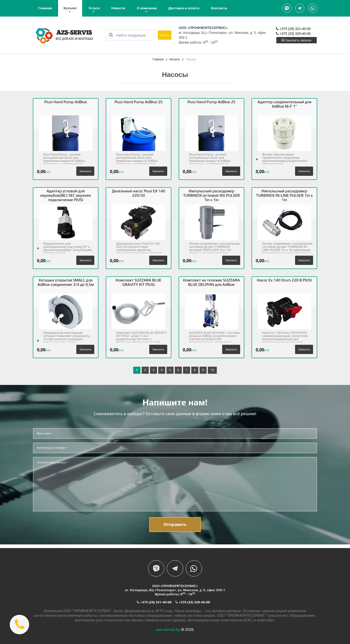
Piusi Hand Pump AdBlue (66, 102)
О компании (147, 8)
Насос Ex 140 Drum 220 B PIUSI (284, 280)
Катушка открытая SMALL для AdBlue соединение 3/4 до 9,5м (66, 283)
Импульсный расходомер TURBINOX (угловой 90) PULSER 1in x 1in (211, 196)
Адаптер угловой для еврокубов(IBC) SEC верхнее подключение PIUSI (66, 196)
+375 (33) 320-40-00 (293, 34)
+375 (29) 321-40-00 (293, 29)
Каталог (70, 8)
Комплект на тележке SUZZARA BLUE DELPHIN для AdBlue (211, 283)
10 (212, 370)
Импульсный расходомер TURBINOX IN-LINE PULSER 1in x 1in (284, 196)
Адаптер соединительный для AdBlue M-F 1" (284, 104)
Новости (118, 8)
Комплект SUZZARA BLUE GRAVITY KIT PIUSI (139, 283)
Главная (45, 8)
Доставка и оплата (184, 8)
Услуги (94, 8)
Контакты (219, 8)
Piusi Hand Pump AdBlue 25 (139, 102)
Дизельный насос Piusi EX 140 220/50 (138, 193)
